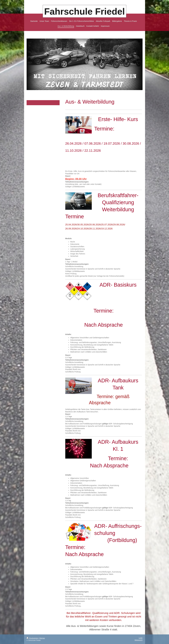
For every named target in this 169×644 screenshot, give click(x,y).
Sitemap (42, 638)
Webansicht (139, 640)
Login (141, 638)
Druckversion (33, 638)
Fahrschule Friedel (84, 11)
